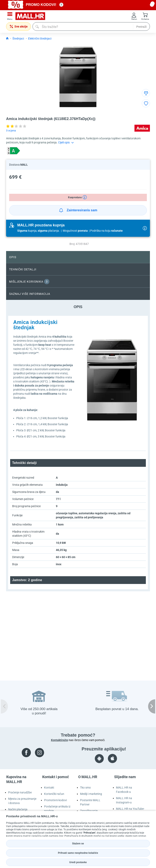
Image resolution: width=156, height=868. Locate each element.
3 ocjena (11, 131)
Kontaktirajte (60, 740)
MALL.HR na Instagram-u (124, 800)
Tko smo (85, 788)
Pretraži (141, 27)
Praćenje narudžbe (20, 792)
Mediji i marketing (91, 794)
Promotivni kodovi (55, 800)
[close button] (152, 5)
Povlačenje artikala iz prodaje (57, 809)
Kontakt (49, 788)
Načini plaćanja (18, 809)
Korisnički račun (54, 794)
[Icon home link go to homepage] (7, 39)
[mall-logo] (32, 16)
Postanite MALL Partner (90, 802)
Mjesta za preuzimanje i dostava (22, 801)
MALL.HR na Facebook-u (124, 790)
